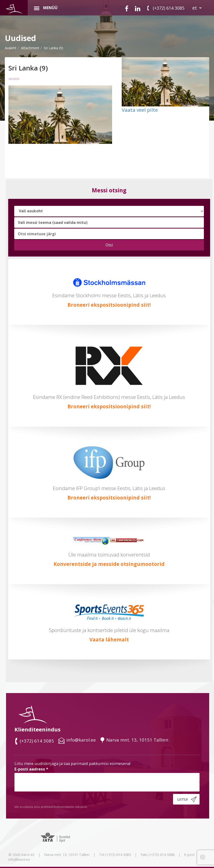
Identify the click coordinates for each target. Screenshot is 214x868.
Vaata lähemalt (109, 639)
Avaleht (11, 48)
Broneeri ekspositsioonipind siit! (109, 305)
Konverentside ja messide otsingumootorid (109, 564)
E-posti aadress (31, 769)
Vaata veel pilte (140, 110)
